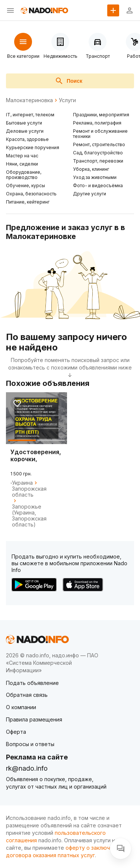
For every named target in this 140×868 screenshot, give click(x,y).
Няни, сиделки (22, 164)
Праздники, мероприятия (101, 115)
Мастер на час (22, 156)
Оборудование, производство (24, 175)
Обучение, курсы (26, 185)
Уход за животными (95, 177)
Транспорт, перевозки (98, 161)
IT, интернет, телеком (30, 115)
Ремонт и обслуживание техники (100, 134)
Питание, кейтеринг (28, 202)
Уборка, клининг (91, 169)
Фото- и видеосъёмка (98, 185)
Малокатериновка (29, 100)
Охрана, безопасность (31, 194)
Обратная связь (27, 695)
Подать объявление (32, 683)
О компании (21, 707)
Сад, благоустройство (98, 153)
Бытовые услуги (24, 123)
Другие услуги (90, 194)
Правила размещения (34, 719)
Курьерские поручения (33, 147)
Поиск (69, 81)
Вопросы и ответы (30, 744)
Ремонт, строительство (99, 144)
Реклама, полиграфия (97, 123)
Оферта (16, 732)
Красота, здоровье (27, 139)
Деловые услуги (25, 131)
